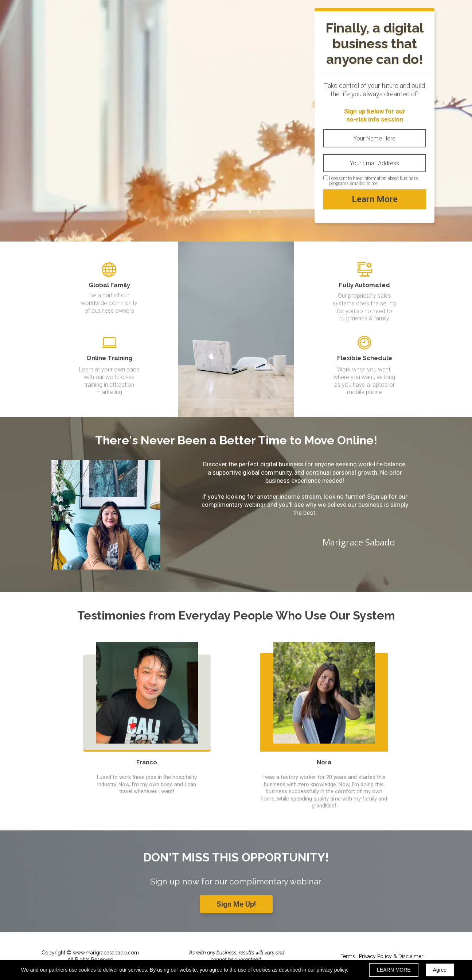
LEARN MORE (394, 970)
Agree (440, 970)
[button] (236, 904)
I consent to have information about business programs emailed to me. (374, 181)
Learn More (375, 199)
